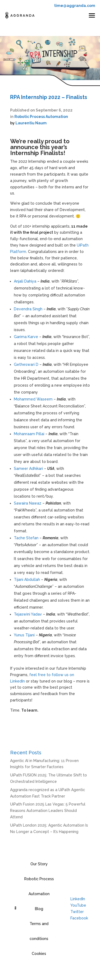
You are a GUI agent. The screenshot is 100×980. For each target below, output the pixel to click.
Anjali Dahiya (25, 281)
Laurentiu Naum (31, 123)
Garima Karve (26, 337)
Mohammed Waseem (33, 399)
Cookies (39, 954)
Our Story (39, 864)
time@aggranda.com (75, 6)
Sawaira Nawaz (28, 503)
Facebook (79, 918)
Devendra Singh (28, 309)
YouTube (78, 905)
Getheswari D (26, 364)
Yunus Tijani (24, 635)
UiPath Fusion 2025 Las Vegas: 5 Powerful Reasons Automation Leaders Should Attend (48, 811)
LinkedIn (78, 899)
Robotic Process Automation (41, 117)
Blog (39, 909)
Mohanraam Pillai (29, 434)
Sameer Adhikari (28, 469)
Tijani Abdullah (27, 580)
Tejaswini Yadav (28, 614)
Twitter (77, 912)
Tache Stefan (26, 538)
